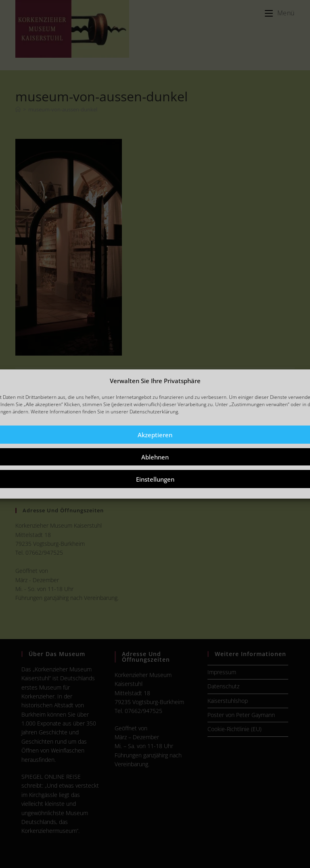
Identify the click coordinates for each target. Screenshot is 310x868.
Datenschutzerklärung (154, 412)
